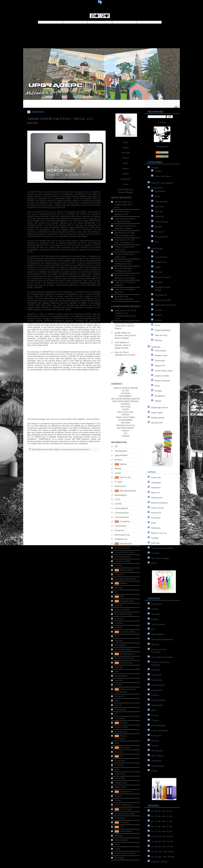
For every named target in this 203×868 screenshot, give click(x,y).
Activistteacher (121, 451)
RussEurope (120, 761)
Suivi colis (155, 543)
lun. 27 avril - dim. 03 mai (162, 831)
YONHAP (126, 436)
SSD (157, 242)
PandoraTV (120, 696)
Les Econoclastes (128, 632)
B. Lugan (118, 482)
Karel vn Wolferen (122, 610)
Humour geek (157, 413)
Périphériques (157, 249)
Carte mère (159, 207)
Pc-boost (155, 715)
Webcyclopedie (158, 766)
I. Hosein (118, 566)
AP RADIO (126, 393)
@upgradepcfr (162, 147)
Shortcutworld (157, 751)
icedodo (118, 323)
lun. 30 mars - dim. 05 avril (162, 852)
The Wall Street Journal (125, 814)
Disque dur (159, 217)
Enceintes (159, 282)
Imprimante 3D (161, 295)
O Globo (118, 685)
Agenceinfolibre (121, 455)
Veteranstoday (126, 831)
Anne (117, 352)
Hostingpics (156, 483)
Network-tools (157, 498)
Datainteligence (158, 634)
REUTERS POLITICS (126, 426)
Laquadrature (157, 690)
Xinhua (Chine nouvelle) (125, 853)
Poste (154, 523)
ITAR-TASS (126, 407)
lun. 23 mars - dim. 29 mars (163, 857)
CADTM (118, 504)
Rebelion (124, 723)
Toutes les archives (159, 862)
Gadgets (158, 171)
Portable (158, 391)
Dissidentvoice (126, 544)
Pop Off (118, 705)
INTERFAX (126, 404)
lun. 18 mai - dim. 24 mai (162, 816)
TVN (122, 827)
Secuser (155, 746)
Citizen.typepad (121, 508)
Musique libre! (157, 705)
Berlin (126, 163)
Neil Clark (119, 667)
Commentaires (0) (82, 449)
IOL (116, 592)
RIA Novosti (125, 748)
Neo (116, 672)
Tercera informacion (123, 805)
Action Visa (156, 478)
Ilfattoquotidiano (127, 570)
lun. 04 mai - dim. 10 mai (162, 826)
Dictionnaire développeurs (162, 639)
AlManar (123, 464)
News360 (119, 680)
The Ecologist (126, 809)
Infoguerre (119, 575)
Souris (157, 325)
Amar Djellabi (120, 343)
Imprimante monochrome (165, 305)
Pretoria (125, 169)
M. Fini (118, 636)
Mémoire (158, 227)
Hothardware (157, 680)
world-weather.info (126, 190)
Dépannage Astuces (160, 408)
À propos (162, 122)
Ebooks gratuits (158, 418)
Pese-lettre (156, 518)
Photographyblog (158, 725)
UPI (125, 433)
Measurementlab (158, 700)
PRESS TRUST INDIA (126, 417)
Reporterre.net (121, 732)
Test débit (155, 553)
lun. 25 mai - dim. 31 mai (162, 811)
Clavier (158, 267)
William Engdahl (121, 840)
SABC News (120, 774)
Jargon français (158, 685)
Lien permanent (67, 449)
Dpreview (155, 645)
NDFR (154, 710)
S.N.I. (117, 770)
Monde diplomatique (123, 649)
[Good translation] (95, 16)
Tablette (158, 401)
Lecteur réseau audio (164, 371)
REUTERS (126, 423)
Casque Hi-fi (160, 366)
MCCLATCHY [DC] (126, 412)
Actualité (155, 168)
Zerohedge (119, 858)
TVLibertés (124, 822)
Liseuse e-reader (162, 376)
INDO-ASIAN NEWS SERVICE (126, 401)
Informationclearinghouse (125, 579)
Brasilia (126, 174)
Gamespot (156, 670)
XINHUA (126, 431)
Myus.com (156, 493)
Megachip (119, 641)
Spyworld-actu (126, 792)
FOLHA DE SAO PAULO (125, 552)
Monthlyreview (126, 663)
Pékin (125, 142)
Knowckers (119, 619)
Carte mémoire (161, 257)
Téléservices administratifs (162, 548)
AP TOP (126, 391)
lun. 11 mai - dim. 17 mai (162, 821)
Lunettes (158, 310)
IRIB (122, 597)
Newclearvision (121, 676)
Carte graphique (161, 202)
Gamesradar (156, 675)
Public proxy (156, 736)
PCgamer (155, 720)
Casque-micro (161, 262)
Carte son (159, 212)
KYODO (126, 409)
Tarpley (118, 800)
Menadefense (120, 645)
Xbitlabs (155, 771)
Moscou (125, 158)
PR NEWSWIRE (126, 420)
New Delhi (126, 153)
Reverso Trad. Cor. (159, 533)
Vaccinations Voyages (160, 558)
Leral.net (118, 627)
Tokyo (126, 184)
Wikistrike (119, 836)
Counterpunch (121, 526)
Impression (156, 488)
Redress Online (121, 727)
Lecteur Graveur (162, 222)
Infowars (124, 583)
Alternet (118, 469)
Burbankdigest (121, 495)
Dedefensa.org (121, 539)
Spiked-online (120, 787)
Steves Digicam (158, 756)
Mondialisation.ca (127, 654)
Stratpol (118, 796)
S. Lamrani (119, 765)
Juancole (118, 605)
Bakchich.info (120, 486)
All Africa (118, 460)
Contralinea (125, 522)
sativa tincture (121, 311)
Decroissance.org (122, 535)
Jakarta (126, 148)
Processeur (159, 232)
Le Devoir (119, 623)
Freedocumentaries (123, 557)
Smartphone (160, 396)
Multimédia (156, 347)
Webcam (158, 340)
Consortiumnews (122, 517)
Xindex (118, 849)
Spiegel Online (121, 783)
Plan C (118, 701)
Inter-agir (118, 588)
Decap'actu (119, 530)
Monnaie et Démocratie (124, 658)
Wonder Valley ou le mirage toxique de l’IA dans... (124, 205)
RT (121, 756)
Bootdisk (155, 619)
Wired (117, 845)
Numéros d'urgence (159, 503)
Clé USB (158, 272)
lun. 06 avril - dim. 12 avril (162, 847)
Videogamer (156, 761)
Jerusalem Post (127, 601)
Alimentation (160, 191)
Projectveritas (120, 710)
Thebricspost (120, 818)
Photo (157, 386)
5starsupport (156, 604)
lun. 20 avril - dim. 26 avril (162, 836)
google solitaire (121, 333)
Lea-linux (155, 695)
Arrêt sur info (125, 477)
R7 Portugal (120, 718)
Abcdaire (155, 609)
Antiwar (118, 473)
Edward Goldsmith (122, 548)
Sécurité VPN (157, 423)
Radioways (156, 528)
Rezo (117, 743)
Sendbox (155, 538)
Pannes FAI (156, 513)
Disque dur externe (163, 277)
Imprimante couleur (163, 300)
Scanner (158, 320)
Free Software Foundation (162, 657)
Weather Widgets (126, 192)
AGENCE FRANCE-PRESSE (125, 388)
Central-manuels (158, 624)
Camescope (160, 361)
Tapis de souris (161, 335)
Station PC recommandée (162, 183)
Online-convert (157, 508)
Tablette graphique (162, 330)
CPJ (153, 629)
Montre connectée (162, 381)
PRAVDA (125, 415)
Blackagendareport (128, 491)
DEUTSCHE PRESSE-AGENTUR (126, 399)
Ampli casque (160, 351)
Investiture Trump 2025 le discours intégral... (125, 326)
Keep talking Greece (123, 614)
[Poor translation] (105, 16)
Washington (126, 179)
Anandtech (156, 614)
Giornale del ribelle (123, 561)
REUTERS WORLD (126, 428)
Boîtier (157, 196)
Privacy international (160, 731)
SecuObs (155, 741)
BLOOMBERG (126, 396)
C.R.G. (118, 499)
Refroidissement (162, 237)
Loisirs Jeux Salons (163, 176)
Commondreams (122, 513)
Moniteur (158, 315)
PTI (116, 714)
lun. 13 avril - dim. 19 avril (162, 841)
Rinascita (119, 752)
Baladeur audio (161, 356)
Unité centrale (157, 188)
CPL (156, 252)
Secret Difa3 (120, 778)
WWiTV (154, 563)
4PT (116, 447)
